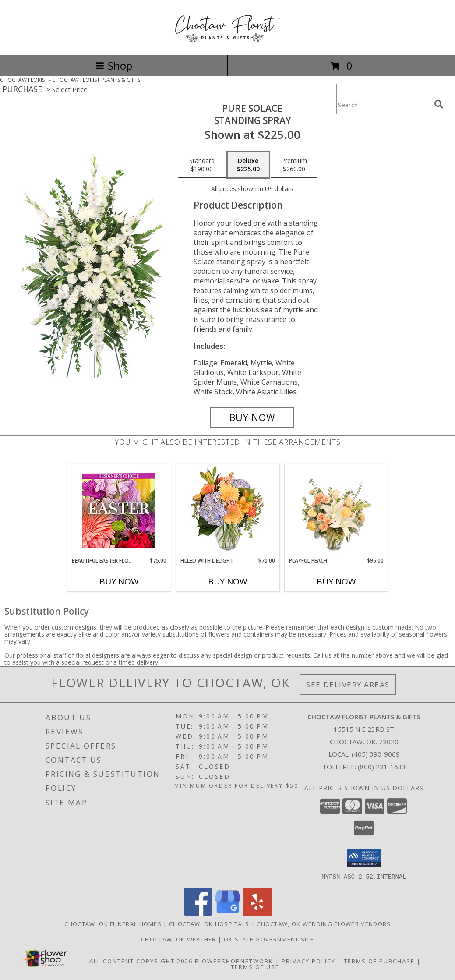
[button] (364, 858)
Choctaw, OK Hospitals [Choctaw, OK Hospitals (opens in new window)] (209, 923)
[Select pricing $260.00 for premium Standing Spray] (294, 165)
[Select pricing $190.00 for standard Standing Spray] (202, 165)
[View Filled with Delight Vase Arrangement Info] (227, 511)
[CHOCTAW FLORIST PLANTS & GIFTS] (228, 42)
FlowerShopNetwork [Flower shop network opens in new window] (234, 961)
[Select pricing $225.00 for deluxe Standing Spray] (248, 165)
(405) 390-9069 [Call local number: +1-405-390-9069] (376, 754)
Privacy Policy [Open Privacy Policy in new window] (309, 961)
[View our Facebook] (198, 913)
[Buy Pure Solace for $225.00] (252, 417)
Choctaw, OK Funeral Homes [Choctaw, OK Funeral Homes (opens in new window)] (113, 923)
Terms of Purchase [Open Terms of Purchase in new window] (379, 961)
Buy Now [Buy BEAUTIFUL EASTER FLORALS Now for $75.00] (119, 581)
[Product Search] (384, 104)
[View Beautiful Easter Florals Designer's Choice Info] (119, 511)
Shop (114, 65)
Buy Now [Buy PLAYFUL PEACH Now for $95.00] (336, 581)
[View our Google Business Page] (228, 913)
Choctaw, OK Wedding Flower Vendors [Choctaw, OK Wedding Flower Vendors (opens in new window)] (324, 923)
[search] (439, 104)
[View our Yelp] (257, 913)
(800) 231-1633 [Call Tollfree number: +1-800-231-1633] (382, 767)
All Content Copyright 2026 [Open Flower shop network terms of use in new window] (141, 961)
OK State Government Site (269, 939)
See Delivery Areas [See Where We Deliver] (348, 685)
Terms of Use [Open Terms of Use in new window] (255, 966)
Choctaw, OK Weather (179, 939)
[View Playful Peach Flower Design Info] (336, 510)
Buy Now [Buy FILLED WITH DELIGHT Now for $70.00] (228, 581)
